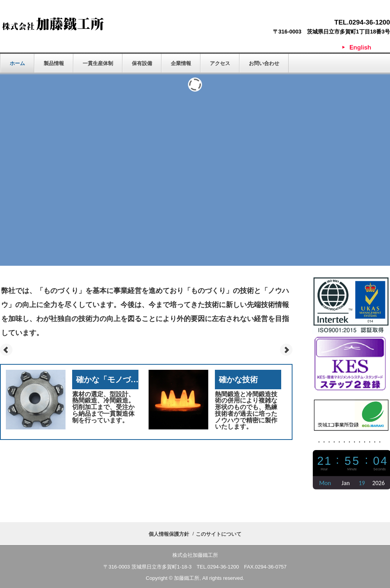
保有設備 (142, 63)
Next (286, 350)
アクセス (220, 63)
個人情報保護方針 (169, 534)
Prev (6, 350)
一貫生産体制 (98, 63)
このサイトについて (219, 534)
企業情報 (181, 63)
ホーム (17, 63)
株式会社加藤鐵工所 (53, 24)
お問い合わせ (264, 63)
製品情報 (54, 63)
